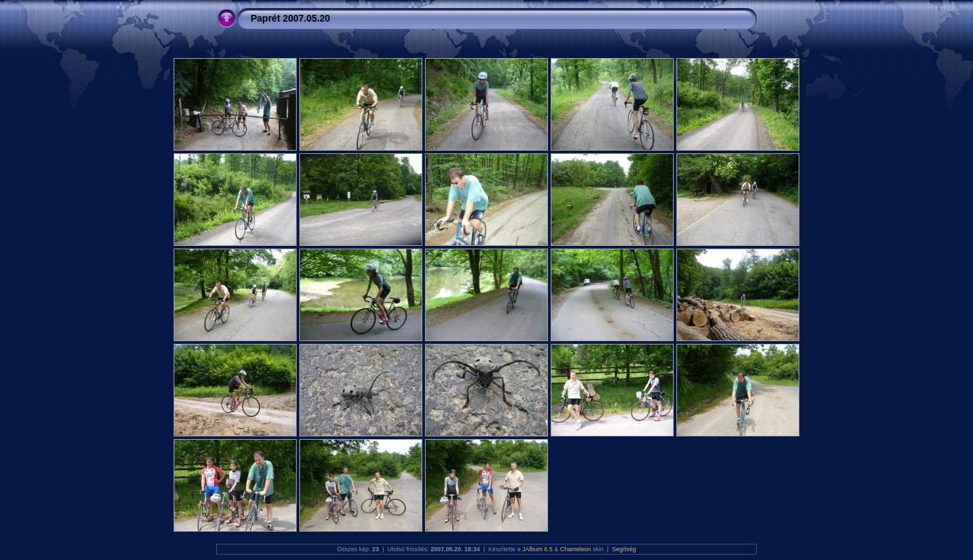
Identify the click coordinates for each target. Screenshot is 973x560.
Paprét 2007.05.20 (291, 18)
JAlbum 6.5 (538, 549)
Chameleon (576, 549)
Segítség (624, 549)
